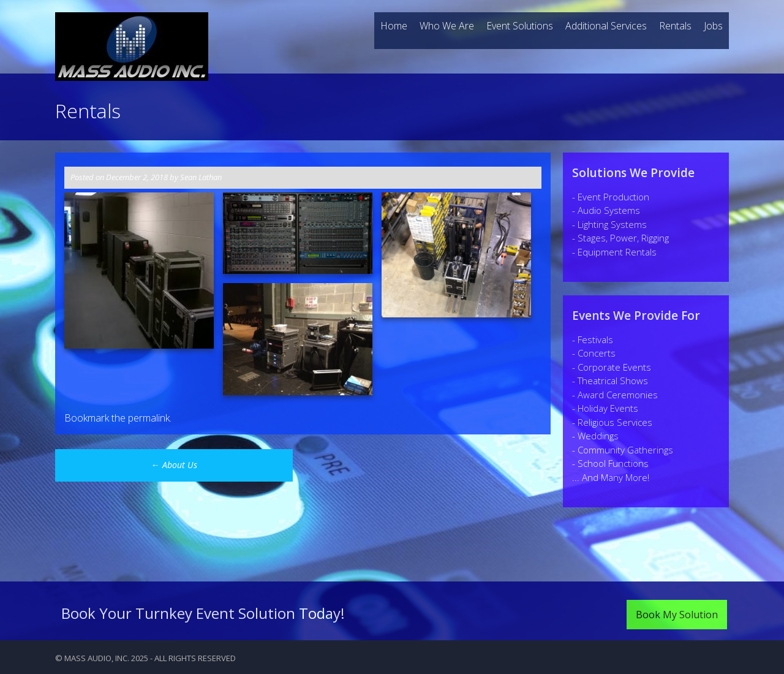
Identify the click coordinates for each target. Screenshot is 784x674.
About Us (174, 465)
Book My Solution (677, 615)
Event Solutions (520, 26)
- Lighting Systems (609, 224)
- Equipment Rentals (614, 252)
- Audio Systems (606, 210)
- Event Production (611, 197)
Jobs (713, 26)
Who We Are (447, 26)
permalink (149, 418)
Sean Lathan (201, 177)
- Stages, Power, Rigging (620, 238)
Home (394, 26)
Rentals (675, 26)
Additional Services (606, 26)
